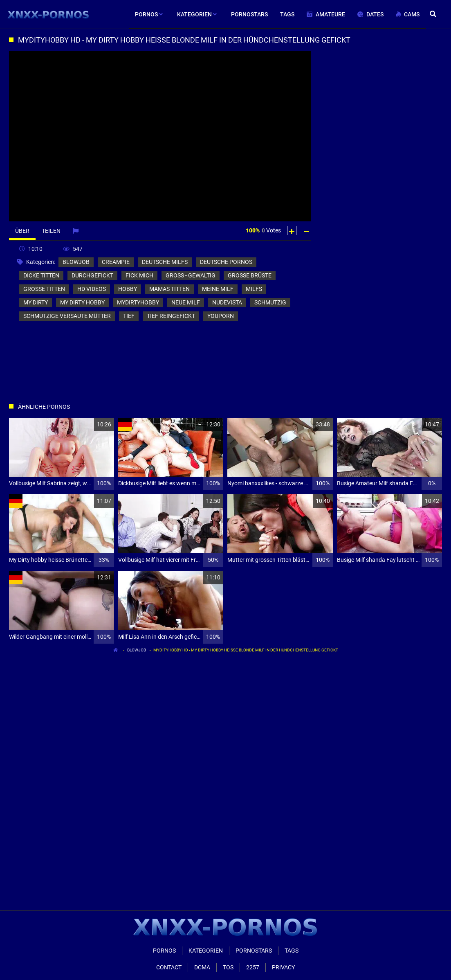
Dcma (202, 967)
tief (129, 316)
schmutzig (270, 302)
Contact (169, 967)
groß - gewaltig (191, 275)
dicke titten (41, 275)
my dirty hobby (82, 302)
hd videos (92, 289)
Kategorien (206, 951)
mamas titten (169, 289)
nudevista (227, 302)
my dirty (36, 302)
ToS (228, 967)
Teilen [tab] (51, 231)
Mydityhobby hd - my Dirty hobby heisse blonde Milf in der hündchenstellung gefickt (246, 650)
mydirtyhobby (138, 302)
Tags (292, 951)
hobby (128, 289)
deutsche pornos (226, 262)
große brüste (250, 275)
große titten (44, 289)
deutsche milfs (165, 262)
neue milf (186, 302)
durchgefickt (92, 275)
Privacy (283, 967)
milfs (254, 289)
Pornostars (254, 951)
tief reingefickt (171, 316)
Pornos (164, 951)
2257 (253, 967)
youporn (221, 316)
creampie (116, 262)
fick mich (139, 275)
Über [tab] (22, 231)
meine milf (218, 289)
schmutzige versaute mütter (67, 316)
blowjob (76, 262)
